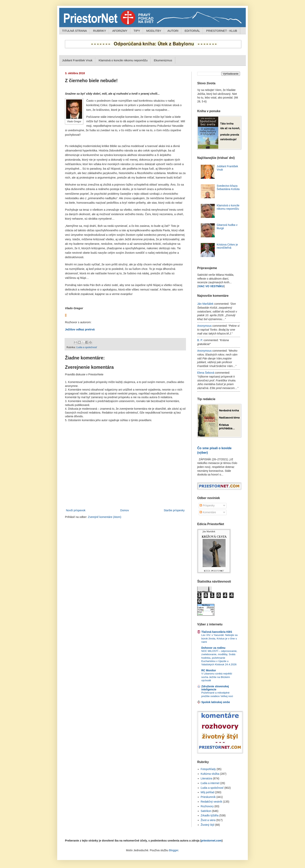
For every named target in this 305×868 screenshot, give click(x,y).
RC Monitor (209, 670)
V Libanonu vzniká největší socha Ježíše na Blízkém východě (217, 677)
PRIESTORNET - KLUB (222, 31)
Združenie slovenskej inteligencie (215, 688)
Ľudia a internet (210, 783)
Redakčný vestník (212, 802)
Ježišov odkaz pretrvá (80, 329)
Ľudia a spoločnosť (87, 347)
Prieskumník (208, 797)
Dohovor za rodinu (213, 648)
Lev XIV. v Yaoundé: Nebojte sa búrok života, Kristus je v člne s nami (219, 638)
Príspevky (207, 505)
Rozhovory (207, 806)
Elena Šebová (206, 373)
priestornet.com (211, 841)
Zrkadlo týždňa (210, 815)
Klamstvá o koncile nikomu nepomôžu (123, 60)
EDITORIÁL (192, 31)
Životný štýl (208, 825)
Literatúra (206, 778)
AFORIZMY (120, 31)
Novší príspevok (76, 510)
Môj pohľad (207, 792)
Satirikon (206, 811)
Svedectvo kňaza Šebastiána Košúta (228, 187)
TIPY (137, 31)
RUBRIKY (100, 31)
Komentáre (208, 512)
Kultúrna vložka (210, 774)
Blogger (174, 850)
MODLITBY (154, 31)
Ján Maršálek (205, 304)
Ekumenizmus (163, 60)
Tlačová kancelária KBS (217, 632)
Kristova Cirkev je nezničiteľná (227, 246)
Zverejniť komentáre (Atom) (105, 517)
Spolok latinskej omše (216, 702)
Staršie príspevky (174, 510)
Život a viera (208, 820)
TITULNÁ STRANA (74, 31)
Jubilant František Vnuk (77, 60)
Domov (124, 510)
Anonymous (204, 326)
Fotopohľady (208, 769)
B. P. (200, 340)
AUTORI (173, 31)
